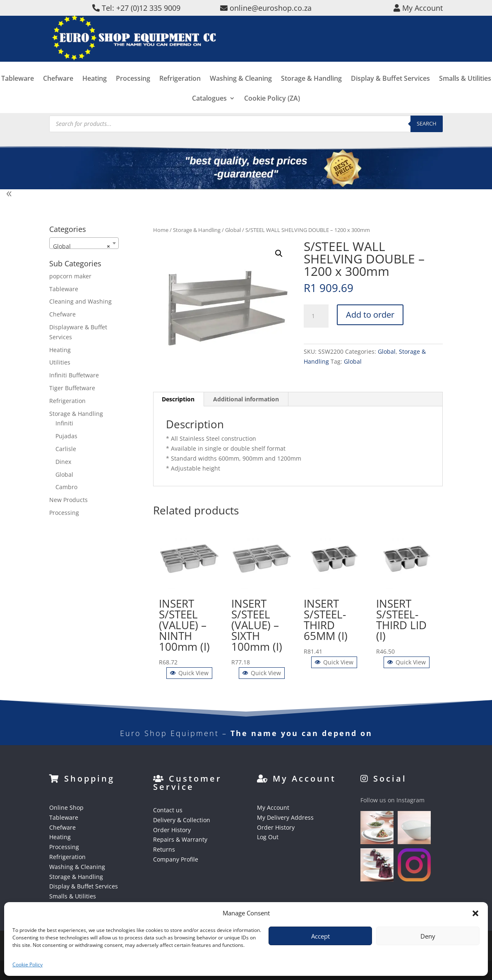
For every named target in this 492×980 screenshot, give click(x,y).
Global (233, 230)
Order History (172, 830)
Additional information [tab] (246, 399)
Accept (320, 936)
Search (427, 123)
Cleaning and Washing (80, 301)
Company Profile (176, 859)
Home (161, 230)
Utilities (60, 362)
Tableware (18, 91)
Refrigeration (180, 91)
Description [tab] (178, 399)
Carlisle (66, 449)
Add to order (370, 315)
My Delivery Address (285, 817)
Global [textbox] (82, 246)
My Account (273, 807)
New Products (68, 500)
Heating (95, 91)
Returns (164, 849)
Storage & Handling (311, 91)
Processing (133, 91)
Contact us (168, 810)
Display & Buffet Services (390, 91)
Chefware (58, 91)
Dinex (63, 462)
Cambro (66, 487)
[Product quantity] (316, 316)
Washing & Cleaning (241, 91)
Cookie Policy (28, 964)
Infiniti (64, 423)
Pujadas (66, 436)
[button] (475, 913)
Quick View (189, 673)
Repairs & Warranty (180, 839)
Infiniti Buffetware (74, 375)
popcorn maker (70, 276)
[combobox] (84, 243)
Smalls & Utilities (465, 91)
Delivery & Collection (182, 820)
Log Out (268, 837)
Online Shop (66, 807)
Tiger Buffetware (72, 388)
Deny (428, 936)
